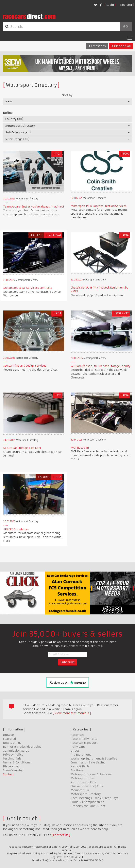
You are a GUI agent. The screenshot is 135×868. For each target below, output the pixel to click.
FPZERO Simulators (16, 529)
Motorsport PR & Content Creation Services (99, 206)
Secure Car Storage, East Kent (22, 448)
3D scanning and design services (25, 366)
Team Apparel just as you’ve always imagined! (34, 207)
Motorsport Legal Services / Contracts (28, 288)
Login (110, 5)
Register (126, 5)
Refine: (8, 113)
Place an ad (121, 46)
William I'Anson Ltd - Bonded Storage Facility (101, 366)
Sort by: (67, 95)
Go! (126, 27)
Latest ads (97, 46)
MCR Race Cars (80, 448)
